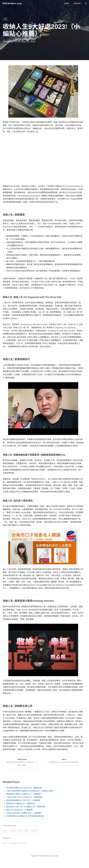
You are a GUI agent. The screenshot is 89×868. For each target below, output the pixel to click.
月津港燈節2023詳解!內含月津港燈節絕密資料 (25, 816)
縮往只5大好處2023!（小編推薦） (20, 810)
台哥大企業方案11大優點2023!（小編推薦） (24, 813)
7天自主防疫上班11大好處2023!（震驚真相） (25, 797)
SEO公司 (23, 843)
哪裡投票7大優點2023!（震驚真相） (21, 804)
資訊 (26, 831)
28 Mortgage (13, 843)
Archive (77, 3)
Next (64, 761)
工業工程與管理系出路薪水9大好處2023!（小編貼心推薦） (30, 791)
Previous (22, 762)
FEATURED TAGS (10, 826)
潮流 (6, 19)
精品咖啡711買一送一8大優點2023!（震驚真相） (26, 807)
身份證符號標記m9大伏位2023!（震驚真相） (25, 788)
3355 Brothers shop (12, 3)
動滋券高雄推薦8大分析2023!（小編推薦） (24, 800)
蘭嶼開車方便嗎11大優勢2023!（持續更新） (24, 794)
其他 (20, 831)
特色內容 (34, 831)
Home (67, 3)
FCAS (5, 843)
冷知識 (13, 831)
